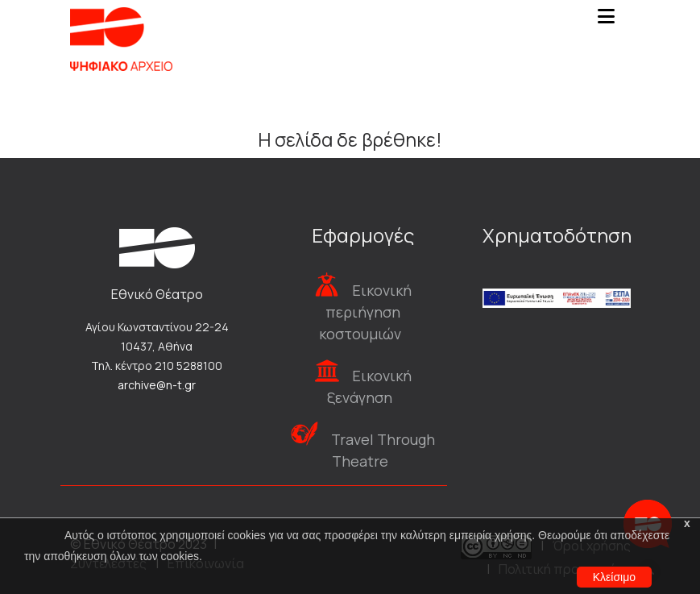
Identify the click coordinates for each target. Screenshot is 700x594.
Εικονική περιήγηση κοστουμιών (365, 312)
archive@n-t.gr (157, 385)
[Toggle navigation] (607, 21)
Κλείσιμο (614, 577)
